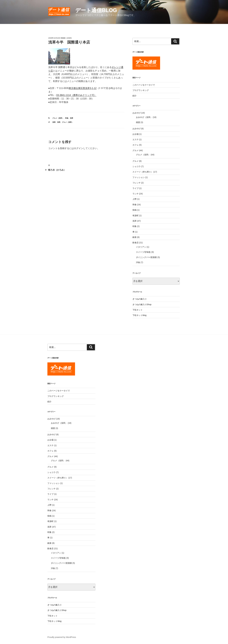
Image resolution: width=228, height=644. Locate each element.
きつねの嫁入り (140, 299)
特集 (135, 226)
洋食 (138, 262)
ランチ (136, 194)
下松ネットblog (139, 315)
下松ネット (138, 310)
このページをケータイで (144, 85)
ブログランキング (141, 90)
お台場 (136, 134)
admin (69, 38)
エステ (136, 139)
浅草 (72, 118)
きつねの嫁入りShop (142, 304)
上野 (135, 199)
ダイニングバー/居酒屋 (146, 257)
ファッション (139, 177)
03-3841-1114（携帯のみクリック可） (76, 95)
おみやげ (137, 113)
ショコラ (137, 166)
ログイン (79, 148)
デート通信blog (96, 10)
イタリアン (141, 247)
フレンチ (137, 183)
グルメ (136, 150)
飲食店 (136, 243)
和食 (67, 118)
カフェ (136, 145)
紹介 (135, 96)
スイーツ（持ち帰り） (143, 172)
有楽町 (136, 215)
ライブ (136, 188)
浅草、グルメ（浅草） (65, 122)
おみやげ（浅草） (144, 117)
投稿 (135, 210)
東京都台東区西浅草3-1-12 (83, 88)
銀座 (135, 237)
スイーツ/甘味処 (143, 252)
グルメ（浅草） (58, 118)
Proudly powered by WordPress (62, 637)
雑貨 (138, 122)
